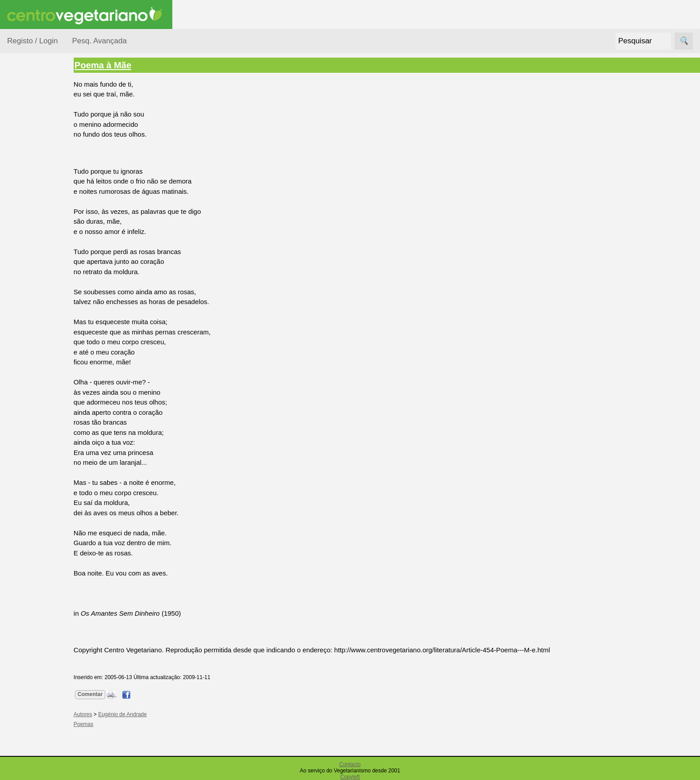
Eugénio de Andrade (138, 714)
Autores (29, 135)
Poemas (30, 238)
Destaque (21, 441)
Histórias (31, 169)
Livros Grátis (47, 511)
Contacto (350, 764)
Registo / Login (32, 41)
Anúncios (42, 332)
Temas (28, 255)
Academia (44, 386)
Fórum (38, 372)
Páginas (19, 278)
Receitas (42, 318)
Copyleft (350, 777)
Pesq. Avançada (99, 41)
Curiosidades (37, 152)
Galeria (39, 401)
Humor (28, 186)
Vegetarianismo (52, 303)
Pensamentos (38, 221)
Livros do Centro (53, 525)
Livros (27, 204)
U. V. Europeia (50, 626)
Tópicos (19, 112)
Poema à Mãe (119, 65)
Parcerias (21, 575)
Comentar (106, 694)
